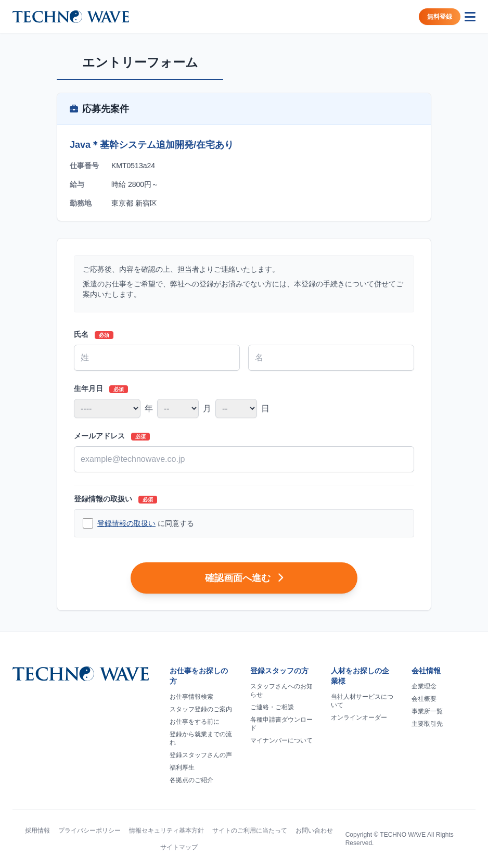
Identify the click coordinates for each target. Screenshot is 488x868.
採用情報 (37, 831)
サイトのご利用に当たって (250, 831)
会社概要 (424, 699)
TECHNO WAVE (403, 835)
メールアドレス (112, 436)
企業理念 (424, 686)
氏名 (94, 335)
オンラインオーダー (359, 718)
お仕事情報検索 (191, 697)
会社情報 (426, 671)
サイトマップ (179, 847)
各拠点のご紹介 (191, 780)
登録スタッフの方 (279, 671)
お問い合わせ (314, 831)
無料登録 (440, 17)
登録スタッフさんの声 (201, 755)
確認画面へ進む (244, 578)
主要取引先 (427, 724)
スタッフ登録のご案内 (201, 709)
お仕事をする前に (195, 722)
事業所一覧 (427, 711)
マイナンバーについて (281, 740)
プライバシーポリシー (89, 831)
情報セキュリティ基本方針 (166, 831)
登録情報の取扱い (115, 499)
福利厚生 (182, 768)
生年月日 (101, 389)
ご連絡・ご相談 (272, 707)
